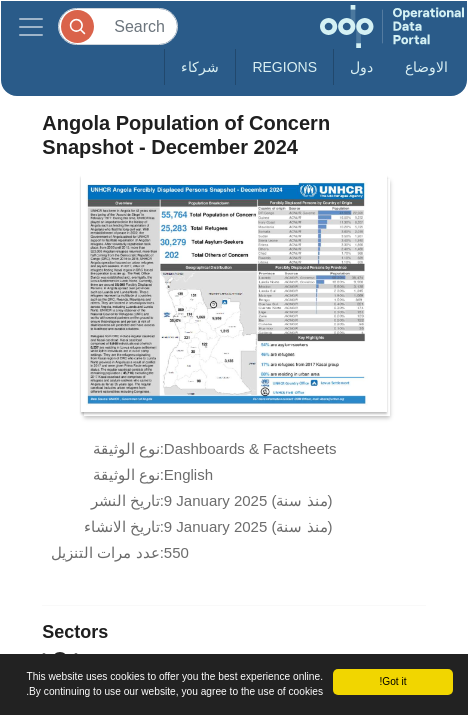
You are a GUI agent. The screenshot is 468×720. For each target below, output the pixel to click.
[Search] (118, 26)
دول (361, 67)
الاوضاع (426, 67)
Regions (284, 67)
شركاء (200, 67)
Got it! (392, 681)
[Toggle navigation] (31, 26)
